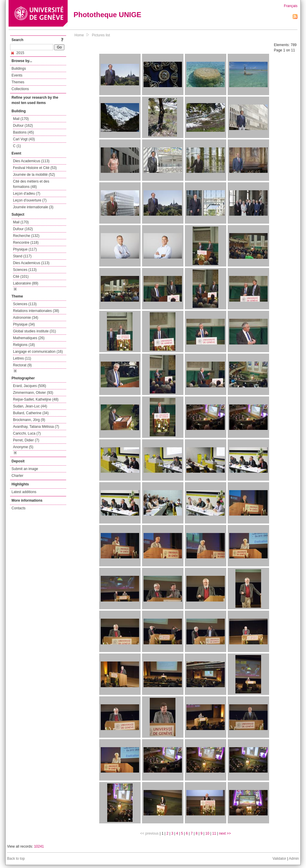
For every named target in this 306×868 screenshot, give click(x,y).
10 (207, 833)
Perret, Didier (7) (26, 440)
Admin (294, 859)
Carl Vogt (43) (24, 139)
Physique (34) (24, 324)
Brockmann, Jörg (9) (29, 420)
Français (291, 6)
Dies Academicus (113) (31, 161)
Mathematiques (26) (29, 338)
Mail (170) (21, 119)
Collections (20, 89)
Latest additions (24, 492)
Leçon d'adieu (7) (27, 194)
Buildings (19, 69)
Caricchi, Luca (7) (27, 433)
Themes (18, 82)
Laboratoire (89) (26, 283)
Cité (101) (21, 277)
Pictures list (101, 35)
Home (79, 35)
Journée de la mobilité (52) (34, 175)
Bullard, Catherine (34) (31, 413)
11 (214, 833)
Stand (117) (22, 256)
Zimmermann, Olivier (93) (33, 393)
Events (17, 75)
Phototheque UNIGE (107, 15)
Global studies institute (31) (34, 331)
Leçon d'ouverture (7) (30, 200)
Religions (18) (24, 345)
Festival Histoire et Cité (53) (35, 168)
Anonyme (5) (23, 447)
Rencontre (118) (26, 243)
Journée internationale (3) (33, 207)
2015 (18, 53)
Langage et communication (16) (38, 352)
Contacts (18, 508)
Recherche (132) (26, 236)
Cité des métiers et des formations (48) (31, 184)
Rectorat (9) (22, 365)
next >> (225, 833)
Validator (279, 859)
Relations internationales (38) (36, 311)
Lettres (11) (22, 358)
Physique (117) (25, 249)
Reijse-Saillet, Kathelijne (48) (36, 399)
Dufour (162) (23, 126)
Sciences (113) (25, 270)
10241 (39, 846)
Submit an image (25, 469)
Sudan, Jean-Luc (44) (30, 406)
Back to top (16, 859)
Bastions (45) (23, 132)
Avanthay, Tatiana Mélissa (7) (36, 427)
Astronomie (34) (26, 318)
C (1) (17, 146)
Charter (17, 476)
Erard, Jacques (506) (30, 386)
